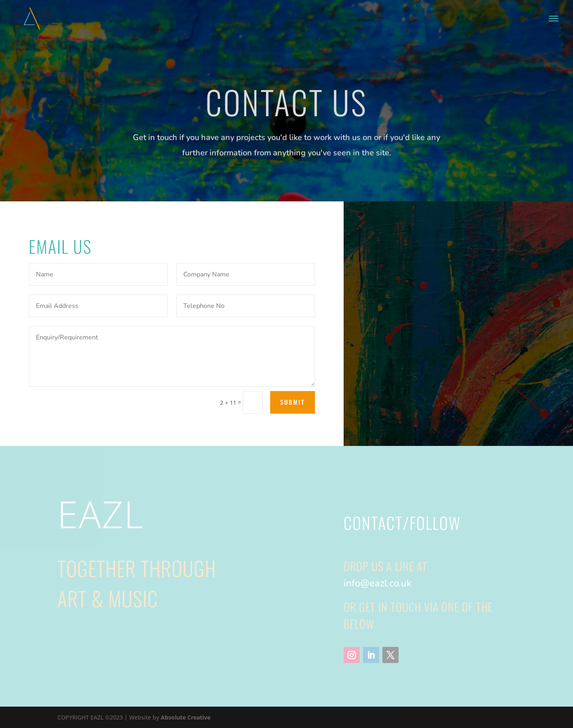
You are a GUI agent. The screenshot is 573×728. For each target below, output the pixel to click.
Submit (293, 402)
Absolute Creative (186, 717)
